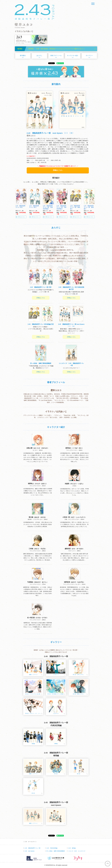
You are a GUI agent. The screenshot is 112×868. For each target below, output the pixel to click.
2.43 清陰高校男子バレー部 (32, 848)
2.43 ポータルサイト (31, 842)
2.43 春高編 (72, 848)
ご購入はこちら (22, 217)
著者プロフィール (56, 56)
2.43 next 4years (29, 851)
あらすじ (39, 56)
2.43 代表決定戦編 (52, 848)
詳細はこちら (58, 170)
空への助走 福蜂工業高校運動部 (56, 851)
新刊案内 (23, 56)
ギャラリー (89, 56)
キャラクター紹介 (73, 56)
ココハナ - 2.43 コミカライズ (77, 851)
